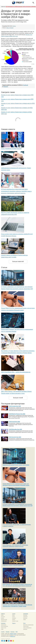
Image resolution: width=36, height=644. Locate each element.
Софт (2, 629)
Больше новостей (18, 261)
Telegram (6, 87)
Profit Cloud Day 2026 (14, 422)
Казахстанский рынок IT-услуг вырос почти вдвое (16, 465)
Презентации (26, 626)
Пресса (14, 623)
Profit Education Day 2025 (15, 429)
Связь (8, 28)
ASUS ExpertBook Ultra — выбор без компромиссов (16, 372)
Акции (25, 620)
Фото (24, 623)
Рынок (14, 617)
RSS (17, 632)
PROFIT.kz (13, 636)
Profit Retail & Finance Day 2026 (17, 414)
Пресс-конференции (27, 628)
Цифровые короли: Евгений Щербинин (13, 565)
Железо (3, 620)
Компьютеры (4, 625)
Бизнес (3, 618)
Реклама (7, 632)
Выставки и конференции (28, 625)
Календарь (26, 614)
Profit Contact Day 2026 (15, 406)
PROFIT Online (13, 634)
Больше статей (18, 398)
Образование (4, 621)
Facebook (25, 85)
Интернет (11, 28)
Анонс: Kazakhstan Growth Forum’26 (11, 149)
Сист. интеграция (4, 626)
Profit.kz (14, 26)
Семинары (25, 617)
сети (5, 628)
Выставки (25, 615)
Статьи (14, 614)
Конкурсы (25, 618)
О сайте (3, 632)
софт (6, 620)
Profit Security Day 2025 (15, 437)
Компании (3, 623)
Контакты (13, 632)
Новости (3, 614)
